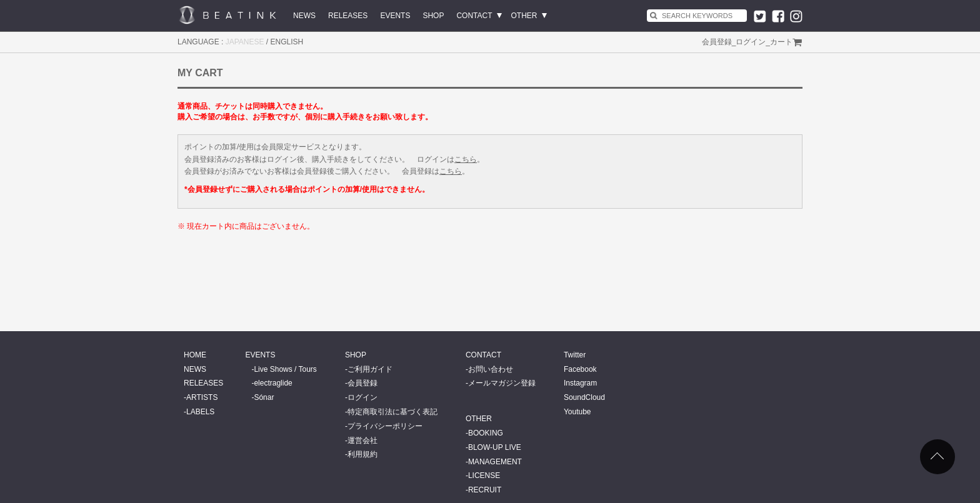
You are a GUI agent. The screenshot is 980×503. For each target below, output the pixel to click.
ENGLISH (287, 42)
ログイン (751, 42)
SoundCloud (584, 397)
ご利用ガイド (370, 369)
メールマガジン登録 (502, 383)
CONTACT (474, 16)
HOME (195, 355)
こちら (466, 159)
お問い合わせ (491, 369)
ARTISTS (202, 397)
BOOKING (486, 433)
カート (781, 42)
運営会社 (362, 441)
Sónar (264, 397)
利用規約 (362, 454)
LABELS (200, 412)
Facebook (580, 369)
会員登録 (717, 42)
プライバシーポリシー (385, 426)
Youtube (577, 412)
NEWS (304, 16)
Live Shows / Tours (285, 369)
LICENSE (484, 476)
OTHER (524, 16)
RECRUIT (485, 490)
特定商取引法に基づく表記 (392, 412)
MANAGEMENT (495, 462)
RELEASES (348, 16)
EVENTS (395, 16)
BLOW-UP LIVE (495, 447)
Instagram (580, 383)
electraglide (273, 383)
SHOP (433, 16)
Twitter (575, 355)
